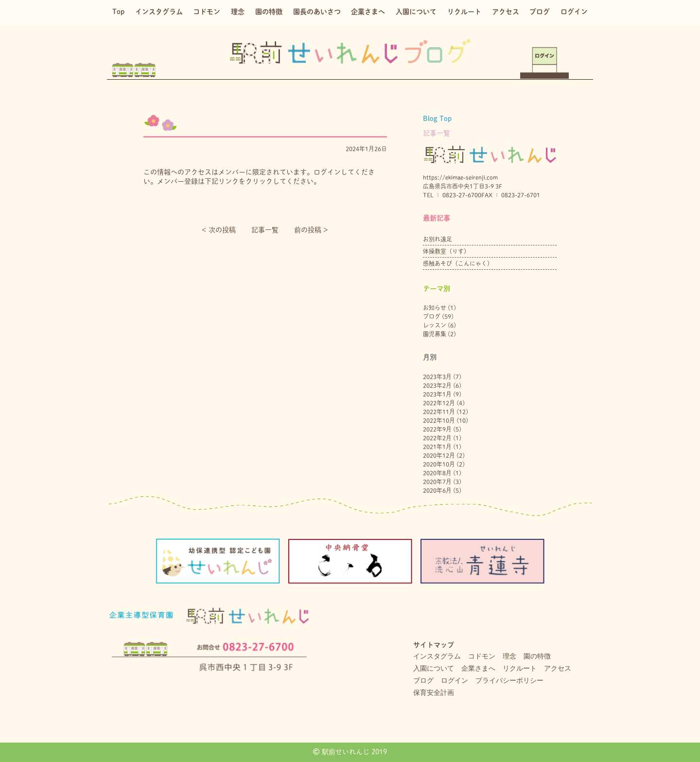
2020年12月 (439, 455)
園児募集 (435, 334)
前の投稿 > (311, 230)
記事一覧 (265, 230)
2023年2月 (437, 385)
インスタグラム (159, 12)
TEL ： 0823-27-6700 (452, 195)
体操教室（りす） (446, 251)
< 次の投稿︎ (219, 230)
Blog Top (437, 119)
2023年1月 (437, 394)
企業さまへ (368, 12)
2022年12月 (439, 403)
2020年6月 (437, 490)
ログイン (574, 12)
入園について (416, 12)
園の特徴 (269, 12)
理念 (238, 12)
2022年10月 (439, 420)
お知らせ (435, 308)
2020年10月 (439, 464)
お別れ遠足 (437, 239)
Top (118, 12)
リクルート (464, 12)
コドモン (207, 12)
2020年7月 (437, 482)
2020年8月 (437, 473)
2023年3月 (437, 377)
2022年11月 (439, 412)
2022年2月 (437, 438)
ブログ (540, 12)
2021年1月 (437, 447)
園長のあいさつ (317, 12)
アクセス (506, 12)
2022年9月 (437, 429)
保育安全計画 (434, 693)
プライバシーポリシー (509, 680)
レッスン (435, 325)
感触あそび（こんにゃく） (458, 263)
